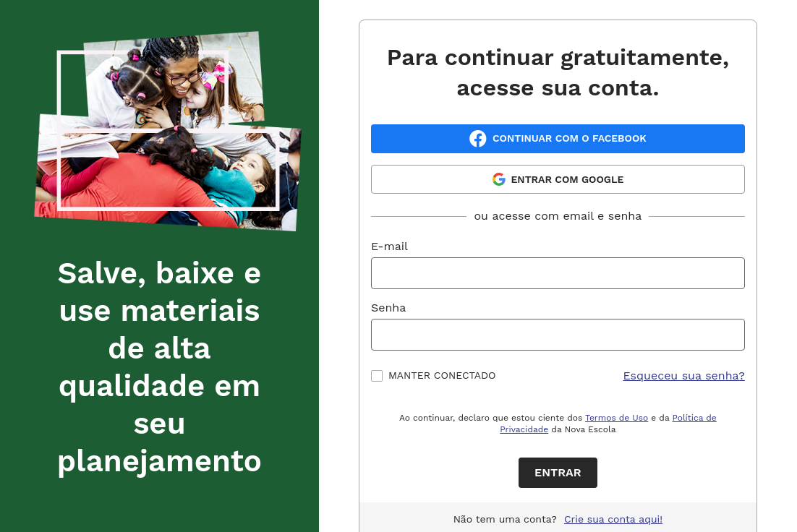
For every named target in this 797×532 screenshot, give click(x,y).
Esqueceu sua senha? (684, 376)
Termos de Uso (617, 418)
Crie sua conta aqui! (613, 519)
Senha (388, 308)
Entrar (558, 472)
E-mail (389, 246)
